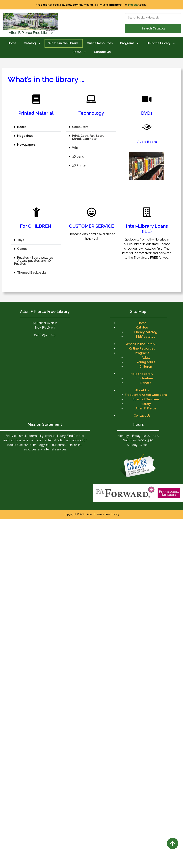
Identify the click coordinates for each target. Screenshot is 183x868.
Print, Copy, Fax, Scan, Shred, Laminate (88, 137)
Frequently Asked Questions (146, 395)
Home (12, 43)
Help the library (142, 374)
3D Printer (79, 165)
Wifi (75, 148)
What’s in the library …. (142, 344)
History (146, 404)
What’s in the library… (64, 43)
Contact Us (102, 52)
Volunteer (146, 378)
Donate (146, 383)
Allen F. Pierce (146, 408)
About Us (142, 390)
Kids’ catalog (146, 337)
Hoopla (133, 5)
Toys (21, 240)
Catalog (32, 43)
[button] (36, 127)
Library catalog (146, 332)
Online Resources (100, 43)
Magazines (25, 136)
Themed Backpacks (32, 273)
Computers (80, 127)
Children (146, 367)
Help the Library (161, 43)
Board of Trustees (146, 399)
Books (22, 127)
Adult (146, 358)
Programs (130, 43)
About (79, 52)
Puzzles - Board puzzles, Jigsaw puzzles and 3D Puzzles (34, 261)
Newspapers (26, 145)
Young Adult (146, 362)
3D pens (78, 157)
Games (22, 249)
